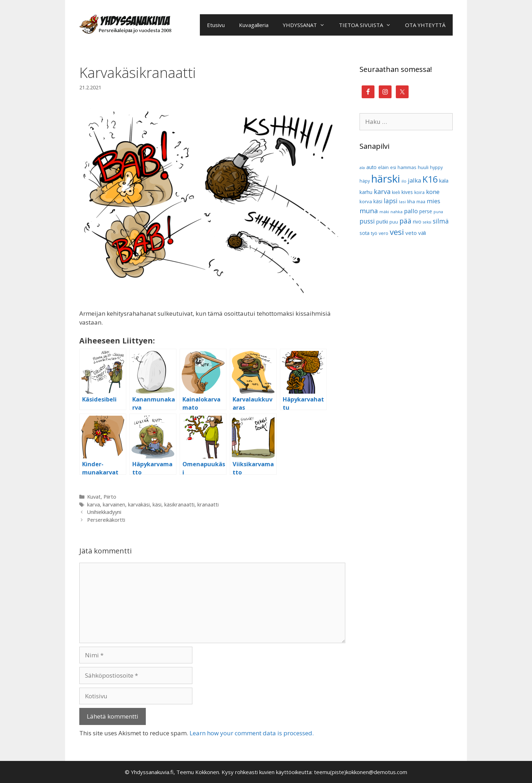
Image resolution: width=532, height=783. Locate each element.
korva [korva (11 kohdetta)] (366, 201)
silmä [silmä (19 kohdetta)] (441, 221)
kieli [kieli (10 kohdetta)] (396, 192)
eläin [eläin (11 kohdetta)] (383, 167)
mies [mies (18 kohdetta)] (433, 201)
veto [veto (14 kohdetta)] (411, 233)
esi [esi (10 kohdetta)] (393, 167)
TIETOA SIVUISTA (368, 25)
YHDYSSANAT (307, 25)
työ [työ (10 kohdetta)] (374, 233)
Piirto (110, 497)
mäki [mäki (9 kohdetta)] (384, 212)
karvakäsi (139, 505)
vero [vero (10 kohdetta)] (384, 233)
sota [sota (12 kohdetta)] (365, 233)
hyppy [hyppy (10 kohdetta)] (436, 167)
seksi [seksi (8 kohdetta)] (427, 222)
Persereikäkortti (106, 520)
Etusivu (216, 25)
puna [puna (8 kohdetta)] (438, 212)
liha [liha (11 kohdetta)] (411, 201)
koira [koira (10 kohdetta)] (419, 192)
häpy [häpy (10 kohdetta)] (365, 181)
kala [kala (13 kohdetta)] (444, 181)
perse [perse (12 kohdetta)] (426, 211)
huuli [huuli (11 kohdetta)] (423, 167)
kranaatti (208, 505)
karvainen (114, 505)
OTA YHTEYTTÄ (425, 25)
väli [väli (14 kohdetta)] (422, 233)
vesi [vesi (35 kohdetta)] (397, 232)
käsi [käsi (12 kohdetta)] (378, 201)
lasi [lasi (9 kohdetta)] (402, 202)
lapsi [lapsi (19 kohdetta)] (391, 201)
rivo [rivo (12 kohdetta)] (417, 222)
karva (94, 505)
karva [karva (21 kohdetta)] (382, 191)
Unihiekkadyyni (104, 512)
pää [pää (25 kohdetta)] (405, 221)
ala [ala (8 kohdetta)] (362, 168)
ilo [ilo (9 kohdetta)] (404, 181)
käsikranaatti (179, 505)
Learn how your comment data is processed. (252, 733)
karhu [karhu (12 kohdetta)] (366, 192)
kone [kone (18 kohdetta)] (433, 192)
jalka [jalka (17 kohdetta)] (414, 180)
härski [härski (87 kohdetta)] (386, 179)
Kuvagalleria (254, 25)
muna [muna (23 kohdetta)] (369, 211)
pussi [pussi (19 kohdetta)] (367, 221)
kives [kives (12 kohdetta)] (407, 192)
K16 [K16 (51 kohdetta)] (430, 179)
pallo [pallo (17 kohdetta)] (411, 211)
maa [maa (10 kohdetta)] (421, 202)
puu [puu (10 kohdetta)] (394, 222)
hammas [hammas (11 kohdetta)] (407, 167)
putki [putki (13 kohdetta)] (382, 222)
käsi (157, 505)
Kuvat (94, 497)
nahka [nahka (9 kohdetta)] (397, 212)
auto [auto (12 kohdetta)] (371, 167)
